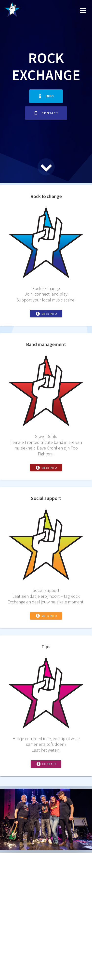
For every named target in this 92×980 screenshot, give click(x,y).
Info (46, 96)
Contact (46, 113)
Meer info (46, 314)
